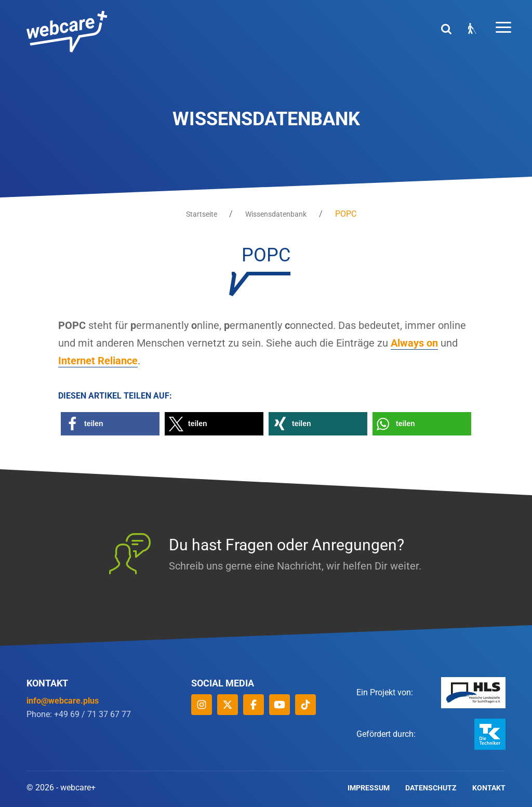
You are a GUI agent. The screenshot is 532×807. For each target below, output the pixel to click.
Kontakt (489, 788)
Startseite (201, 214)
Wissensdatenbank (276, 214)
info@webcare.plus (63, 701)
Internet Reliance (98, 361)
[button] (110, 424)
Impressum (369, 788)
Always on (414, 343)
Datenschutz (431, 788)
